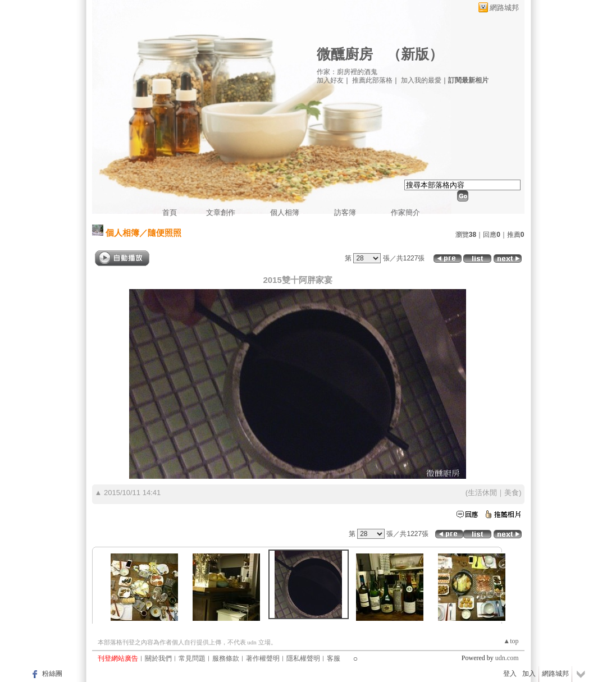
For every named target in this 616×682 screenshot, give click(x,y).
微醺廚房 (345, 54)
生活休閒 (482, 493)
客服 (334, 658)
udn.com (507, 658)
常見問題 (192, 658)
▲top (511, 641)
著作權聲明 (263, 658)
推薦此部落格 (372, 80)
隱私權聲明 (303, 658)
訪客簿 (345, 212)
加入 (529, 674)
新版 (415, 54)
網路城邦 (504, 8)
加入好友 (330, 80)
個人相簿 (285, 212)
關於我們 (158, 658)
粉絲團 (52, 674)
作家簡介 (405, 212)
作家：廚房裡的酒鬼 (347, 72)
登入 (510, 674)
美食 (512, 493)
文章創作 (221, 212)
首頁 (170, 212)
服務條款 (226, 658)
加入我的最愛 (421, 80)
